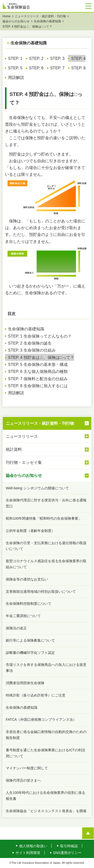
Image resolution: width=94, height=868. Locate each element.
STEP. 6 (36, 68)
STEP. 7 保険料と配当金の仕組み (38, 379)
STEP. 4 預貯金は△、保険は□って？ (41, 358)
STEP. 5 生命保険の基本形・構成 (38, 365)
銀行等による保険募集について (30, 641)
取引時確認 (69, 846)
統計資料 (47, 450)
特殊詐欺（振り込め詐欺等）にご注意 (36, 696)
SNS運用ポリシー (67, 853)
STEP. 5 (15, 68)
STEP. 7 (57, 68)
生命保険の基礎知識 (47, 22)
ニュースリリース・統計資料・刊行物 (40, 17)
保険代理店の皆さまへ (23, 781)
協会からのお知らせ (16, 22)
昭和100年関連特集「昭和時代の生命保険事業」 (44, 519)
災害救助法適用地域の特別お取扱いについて (41, 592)
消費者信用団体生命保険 (25, 683)
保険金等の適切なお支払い (27, 580)
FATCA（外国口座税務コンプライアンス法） (41, 720)
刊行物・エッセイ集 (47, 463)
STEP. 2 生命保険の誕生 (30, 344)
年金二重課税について (23, 616)
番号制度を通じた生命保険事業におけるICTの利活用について (45, 754)
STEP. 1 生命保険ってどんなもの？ (40, 337)
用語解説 (16, 78)
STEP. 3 (57, 59)
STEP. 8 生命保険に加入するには (38, 386)
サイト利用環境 (28, 853)
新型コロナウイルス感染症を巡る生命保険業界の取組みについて (46, 564)
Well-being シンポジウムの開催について (37, 489)
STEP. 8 (78, 68)
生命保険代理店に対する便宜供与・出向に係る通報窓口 (46, 504)
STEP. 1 (15, 59)
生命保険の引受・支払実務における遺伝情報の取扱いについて (46, 546)
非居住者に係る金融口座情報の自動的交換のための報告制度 (46, 735)
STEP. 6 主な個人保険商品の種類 (38, 372)
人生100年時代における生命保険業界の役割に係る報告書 (45, 796)
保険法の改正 (16, 629)
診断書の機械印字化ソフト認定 (30, 653)
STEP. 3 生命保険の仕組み (32, 351)
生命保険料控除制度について (29, 604)
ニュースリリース (47, 437)
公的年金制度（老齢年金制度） (30, 531)
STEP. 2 (36, 59)
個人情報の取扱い (33, 846)
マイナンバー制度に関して (27, 769)
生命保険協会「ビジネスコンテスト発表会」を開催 (46, 811)
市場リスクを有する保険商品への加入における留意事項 (46, 668)
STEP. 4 (78, 59)
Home (7, 17)
